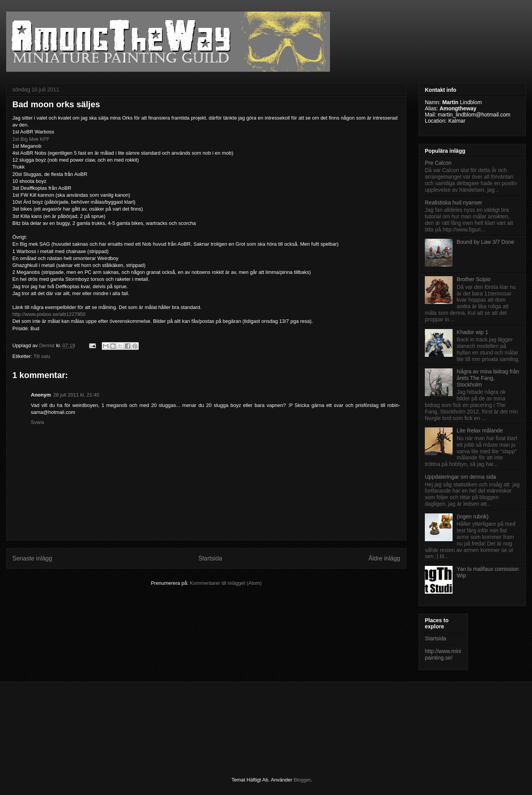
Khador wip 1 (473, 332)
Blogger (302, 780)
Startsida (210, 558)
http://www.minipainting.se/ (443, 654)
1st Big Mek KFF (31, 139)
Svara (37, 422)
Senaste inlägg (32, 558)
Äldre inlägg (384, 558)
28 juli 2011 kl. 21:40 (76, 395)
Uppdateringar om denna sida (460, 477)
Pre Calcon (438, 163)
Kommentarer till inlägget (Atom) (226, 583)
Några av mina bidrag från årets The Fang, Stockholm (488, 378)
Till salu (42, 356)
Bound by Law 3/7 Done (486, 242)
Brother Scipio (474, 279)
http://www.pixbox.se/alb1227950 (49, 314)
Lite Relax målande (480, 430)
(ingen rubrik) (473, 516)
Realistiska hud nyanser (454, 203)
